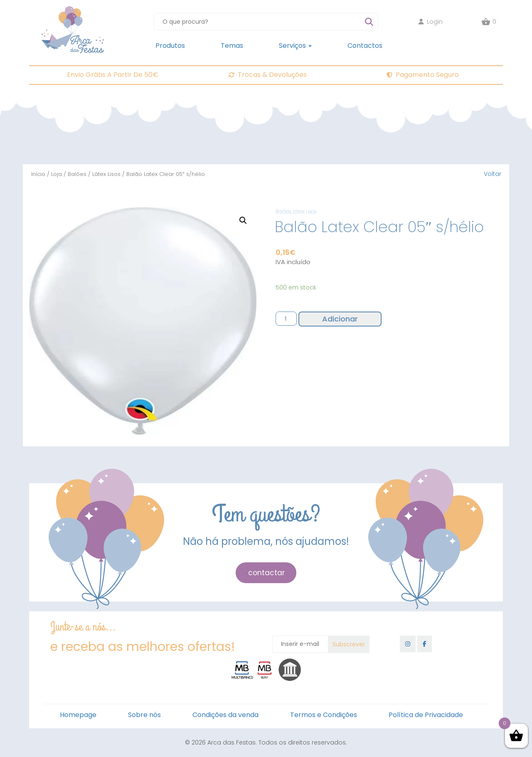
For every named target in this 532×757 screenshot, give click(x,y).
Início (38, 174)
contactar (266, 573)
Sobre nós (144, 715)
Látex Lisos (106, 174)
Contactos (365, 46)
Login (431, 22)
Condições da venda (225, 715)
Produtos (170, 46)
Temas (232, 46)
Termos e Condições (324, 715)
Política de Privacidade (426, 715)
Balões (77, 174)
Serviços (295, 46)
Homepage (78, 715)
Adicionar (340, 319)
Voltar (493, 174)
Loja (57, 174)
